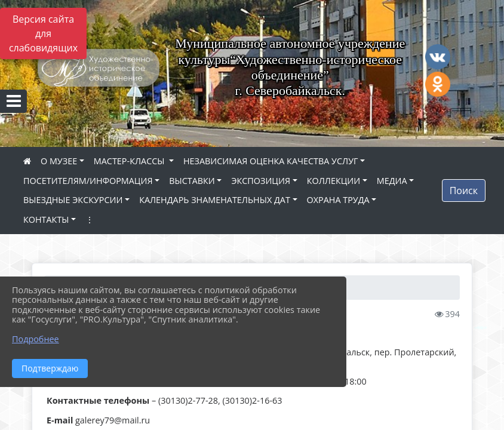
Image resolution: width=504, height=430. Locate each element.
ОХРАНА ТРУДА (338, 200)
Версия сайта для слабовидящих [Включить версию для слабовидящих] (43, 33)
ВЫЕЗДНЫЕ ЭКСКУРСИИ (73, 200)
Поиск (464, 191)
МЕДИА (392, 181)
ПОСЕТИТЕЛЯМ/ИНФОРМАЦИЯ (88, 181)
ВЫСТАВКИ (192, 181)
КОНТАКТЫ (46, 219)
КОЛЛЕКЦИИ (334, 181)
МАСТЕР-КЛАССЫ (130, 161)
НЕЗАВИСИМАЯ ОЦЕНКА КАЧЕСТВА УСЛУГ (271, 161)
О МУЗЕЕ (59, 161)
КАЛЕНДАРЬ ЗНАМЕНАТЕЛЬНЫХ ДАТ (215, 200)
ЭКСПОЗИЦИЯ (261, 181)
